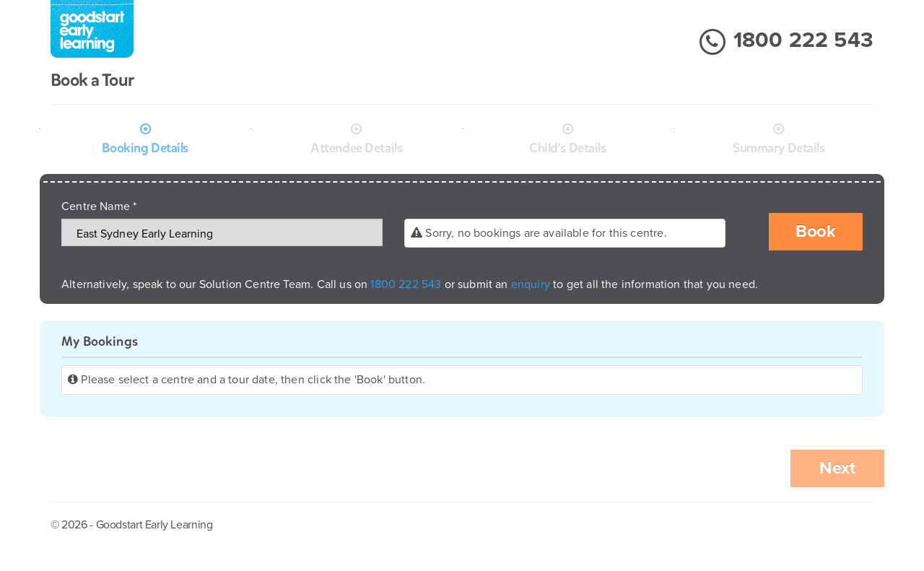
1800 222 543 (785, 42)
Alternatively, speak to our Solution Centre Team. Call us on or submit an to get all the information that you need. (410, 284)
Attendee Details (356, 148)
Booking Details (145, 148)
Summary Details (779, 148)
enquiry (532, 284)
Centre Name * (99, 206)
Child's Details (568, 148)
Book (816, 231)
